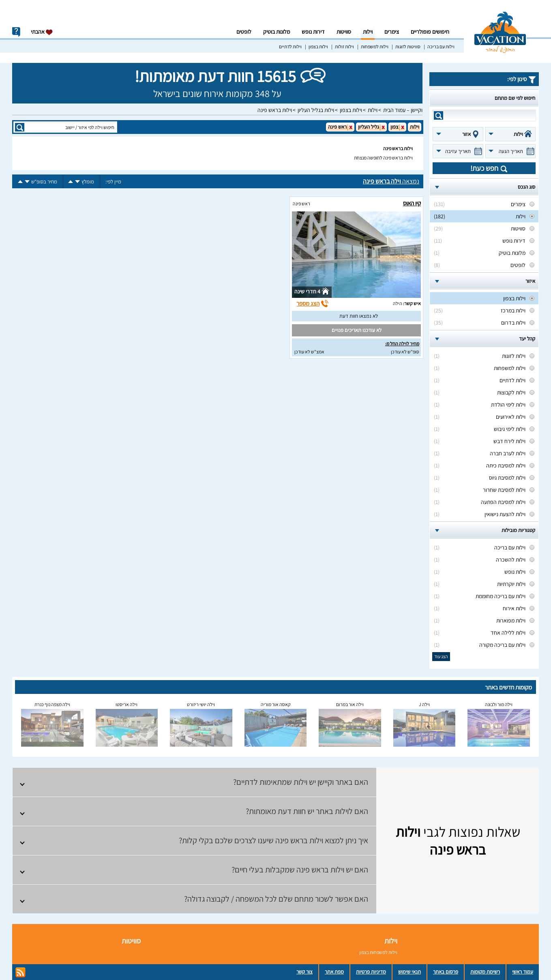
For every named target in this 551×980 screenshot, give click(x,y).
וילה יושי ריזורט (201, 704)
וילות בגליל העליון (316, 110)
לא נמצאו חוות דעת (359, 316)
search (438, 115)
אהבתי (42, 32)
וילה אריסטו (126, 704)
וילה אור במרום (350, 704)
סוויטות (344, 32)
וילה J (424, 704)
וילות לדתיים (290, 46)
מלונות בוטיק (277, 32)
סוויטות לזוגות (408, 46)
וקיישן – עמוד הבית (403, 110)
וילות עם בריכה (441, 46)
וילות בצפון (318, 46)
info (16, 32)
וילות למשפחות (375, 46)
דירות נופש (313, 32)
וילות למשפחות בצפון (378, 952)
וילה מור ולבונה (499, 704)
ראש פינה (301, 204)
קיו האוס (412, 203)
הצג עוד (441, 656)
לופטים (244, 32)
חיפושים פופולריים (430, 32)
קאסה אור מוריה (276, 704)
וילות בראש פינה (275, 110)
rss (20, 972)
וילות (368, 32)
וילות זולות (344, 46)
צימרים (392, 32)
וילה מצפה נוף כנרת (52, 704)
